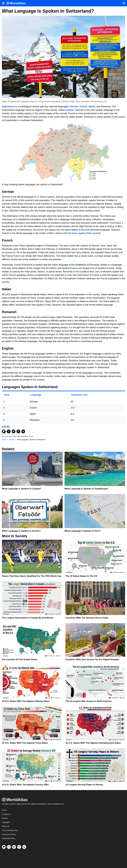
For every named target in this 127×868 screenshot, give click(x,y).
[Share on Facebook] (9, 431)
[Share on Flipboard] (4, 431)
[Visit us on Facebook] (9, 847)
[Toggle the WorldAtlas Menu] (3, 3)
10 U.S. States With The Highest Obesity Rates (26, 701)
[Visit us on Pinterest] (19, 847)
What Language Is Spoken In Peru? (83, 531)
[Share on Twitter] (14, 431)
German (74, 107)
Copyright (6, 822)
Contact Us (6, 814)
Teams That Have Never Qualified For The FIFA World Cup (32, 576)
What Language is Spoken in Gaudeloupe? (87, 489)
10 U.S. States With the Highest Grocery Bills (25, 785)
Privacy (5, 818)
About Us (5, 826)
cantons (69, 110)
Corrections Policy (9, 834)
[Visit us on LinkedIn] (24, 847)
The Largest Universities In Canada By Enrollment (28, 618)
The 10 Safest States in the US (81, 576)
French (83, 107)
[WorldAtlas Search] (124, 3)
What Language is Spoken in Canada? (22, 489)
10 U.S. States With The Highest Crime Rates (25, 743)
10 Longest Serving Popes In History (84, 785)
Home (4, 810)
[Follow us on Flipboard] (4, 847)
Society (31, 436)
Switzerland (8, 107)
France (74, 268)
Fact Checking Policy (10, 830)
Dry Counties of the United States (20, 659)
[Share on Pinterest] (18, 431)
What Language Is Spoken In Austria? (21, 531)
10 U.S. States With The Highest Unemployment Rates (93, 743)
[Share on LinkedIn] (23, 431)
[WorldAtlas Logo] (17, 3)
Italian (92, 107)
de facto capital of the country (84, 233)
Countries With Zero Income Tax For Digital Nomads (92, 659)
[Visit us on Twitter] (14, 847)
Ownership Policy (9, 838)
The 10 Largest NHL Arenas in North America (88, 701)
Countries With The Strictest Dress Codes (87, 618)
